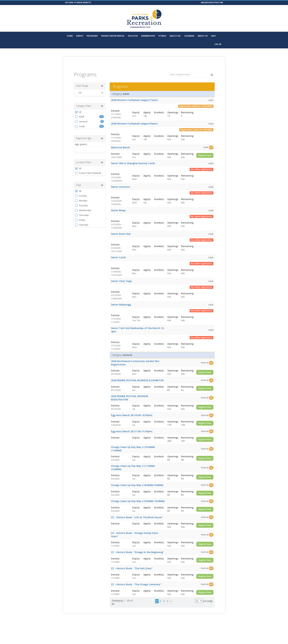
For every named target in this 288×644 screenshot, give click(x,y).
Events (80, 36)
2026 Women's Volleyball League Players (134, 119)
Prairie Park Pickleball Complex (89, 168)
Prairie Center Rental (113, 36)
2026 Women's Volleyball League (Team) (134, 95)
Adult (79, 112)
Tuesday (81, 200)
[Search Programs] (212, 70)
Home (70, 36)
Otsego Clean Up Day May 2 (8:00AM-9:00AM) (137, 480)
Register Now (205, 150)
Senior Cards (118, 252)
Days (90, 180)
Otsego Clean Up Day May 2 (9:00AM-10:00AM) (138, 496)
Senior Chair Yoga (121, 276)
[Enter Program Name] (191, 69)
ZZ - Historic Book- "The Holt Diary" (132, 563)
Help (213, 36)
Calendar (189, 36)
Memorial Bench (120, 142)
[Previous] (154, 596)
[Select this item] (211, 142)
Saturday (82, 220)
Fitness (162, 36)
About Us (203, 36)
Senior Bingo (118, 205)
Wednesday (83, 205)
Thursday (82, 210)
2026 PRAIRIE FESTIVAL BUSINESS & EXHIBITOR (137, 375)
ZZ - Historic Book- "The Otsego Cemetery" (136, 579)
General (81, 117)
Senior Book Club (121, 229)
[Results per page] (199, 596)
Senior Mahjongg (121, 300)
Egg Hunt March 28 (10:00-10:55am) (132, 410)
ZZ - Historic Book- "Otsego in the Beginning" (137, 547)
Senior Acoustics (121, 182)
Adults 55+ (175, 36)
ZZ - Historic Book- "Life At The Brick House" (137, 512)
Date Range (90, 81)
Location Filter (90, 157)
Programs (92, 36)
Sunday (81, 191)
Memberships (148, 36)
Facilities (133, 36)
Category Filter (90, 101)
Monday (81, 196)
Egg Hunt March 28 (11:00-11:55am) (132, 426)
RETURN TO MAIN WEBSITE (78, 2)
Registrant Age (90, 133)
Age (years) (81, 139)
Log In (218, 44)
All (78, 107)
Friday (80, 215)
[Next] (171, 596)
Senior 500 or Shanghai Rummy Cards (133, 158)
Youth (80, 121)
